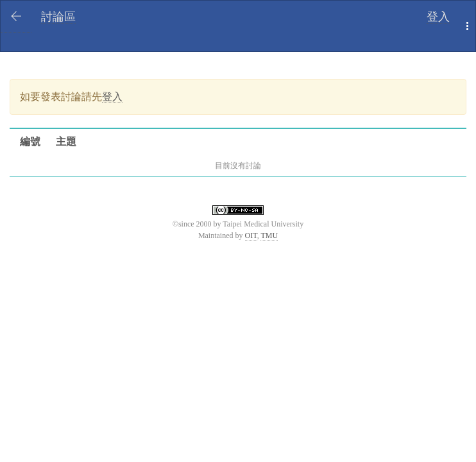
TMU (269, 235)
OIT (251, 235)
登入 (438, 17)
